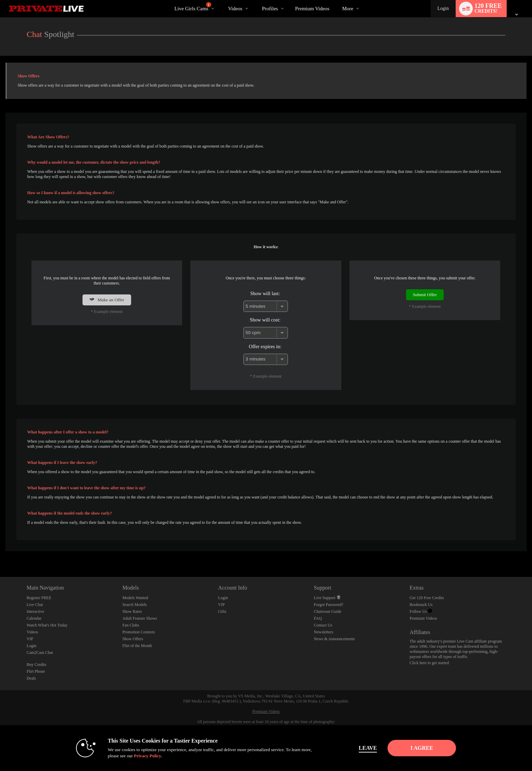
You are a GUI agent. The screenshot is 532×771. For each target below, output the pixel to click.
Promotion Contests (138, 632)
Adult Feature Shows (140, 618)
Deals (31, 678)
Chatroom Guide (328, 611)
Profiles (270, 9)
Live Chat (35, 605)
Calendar (34, 618)
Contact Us (323, 625)
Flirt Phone (36, 671)
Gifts (222, 611)
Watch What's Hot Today (47, 625)
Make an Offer (107, 300)
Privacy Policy (141, 756)
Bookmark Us (421, 605)
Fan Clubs (131, 625)
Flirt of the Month (137, 646)
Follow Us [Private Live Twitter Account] (421, 611)
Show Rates (132, 611)
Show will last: (265, 293)
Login (443, 8)
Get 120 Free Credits (427, 598)
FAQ (318, 618)
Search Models (135, 605)
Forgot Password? (329, 605)
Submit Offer (425, 295)
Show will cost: (265, 320)
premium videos (312, 9)
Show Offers (133, 639)
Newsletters (324, 632)
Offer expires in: (265, 346)
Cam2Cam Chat (40, 653)
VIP (30, 639)
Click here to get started (429, 663)
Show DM (0, 551)
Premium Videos (423, 618)
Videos (235, 9)
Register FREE (39, 598)
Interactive (35, 611)
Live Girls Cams (193, 7)
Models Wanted (135, 598)
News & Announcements (334, 639)
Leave (362, 748)
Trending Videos (222, 0)
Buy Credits (37, 665)
